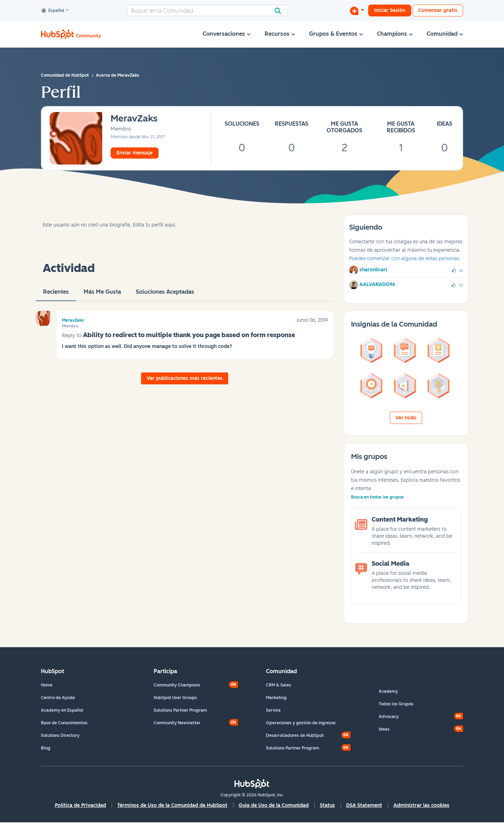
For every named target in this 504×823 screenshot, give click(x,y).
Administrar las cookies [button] (421, 805)
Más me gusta (102, 295)
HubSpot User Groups (175, 698)
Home (47, 685)
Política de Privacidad (80, 805)
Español (53, 11)
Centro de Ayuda (58, 698)
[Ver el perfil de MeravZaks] (134, 119)
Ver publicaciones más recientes (185, 378)
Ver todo (406, 418)
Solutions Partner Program (180, 710)
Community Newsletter (177, 723)
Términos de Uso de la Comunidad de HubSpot (172, 805)
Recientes (56, 295)
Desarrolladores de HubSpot (295, 735)
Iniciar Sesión (390, 10)
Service (273, 710)
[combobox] (208, 11)
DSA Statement (364, 805)
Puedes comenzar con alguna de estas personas (404, 259)
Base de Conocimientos (64, 723)
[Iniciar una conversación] (357, 11)
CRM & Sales (279, 685)
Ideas (384, 729)
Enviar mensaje (135, 153)
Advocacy (389, 717)
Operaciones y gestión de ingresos (301, 723)
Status (327, 805)
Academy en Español (62, 710)
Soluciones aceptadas (165, 295)
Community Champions (177, 685)
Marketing (276, 698)
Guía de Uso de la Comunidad (274, 805)
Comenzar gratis (438, 10)
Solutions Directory (60, 735)
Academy (388, 691)
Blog (46, 748)
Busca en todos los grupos (377, 497)
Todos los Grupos (396, 704)
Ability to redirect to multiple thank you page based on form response (189, 335)
